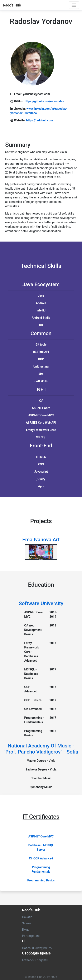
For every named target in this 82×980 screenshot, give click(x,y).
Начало (27, 917)
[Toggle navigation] (74, 5)
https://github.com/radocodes (44, 101)
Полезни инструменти (37, 948)
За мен (27, 923)
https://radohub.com (40, 120)
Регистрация (31, 936)
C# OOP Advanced (41, 858)
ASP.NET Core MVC (41, 836)
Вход (25, 930)
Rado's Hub (12, 5)
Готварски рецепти (35, 960)
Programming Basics (41, 880)
